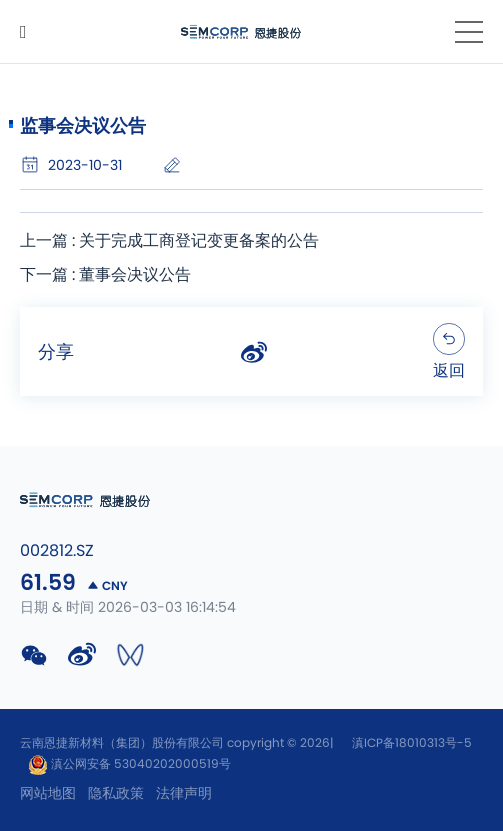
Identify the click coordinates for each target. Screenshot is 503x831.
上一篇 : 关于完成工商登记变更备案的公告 (169, 241)
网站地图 (48, 794)
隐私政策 (116, 794)
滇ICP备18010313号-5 (412, 743)
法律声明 (184, 794)
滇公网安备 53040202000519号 (129, 764)
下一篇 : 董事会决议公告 (105, 275)
